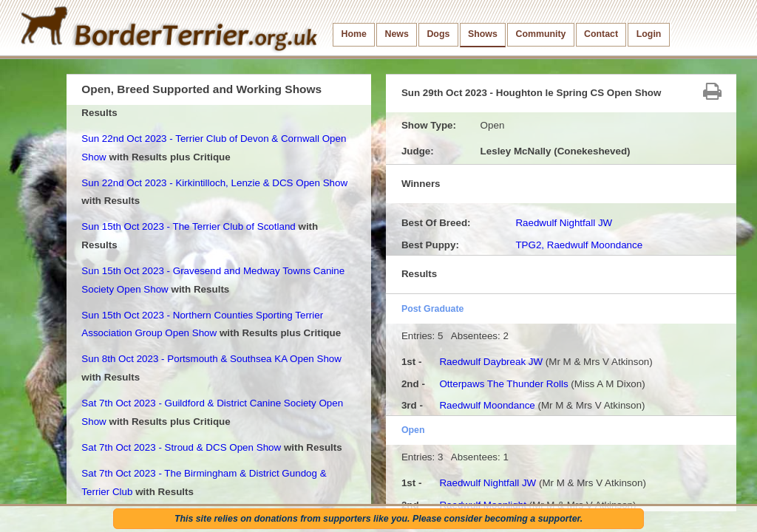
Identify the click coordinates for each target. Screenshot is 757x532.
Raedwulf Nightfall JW (564, 223)
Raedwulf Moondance (487, 405)
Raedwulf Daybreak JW (491, 362)
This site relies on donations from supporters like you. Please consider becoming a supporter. (378, 519)
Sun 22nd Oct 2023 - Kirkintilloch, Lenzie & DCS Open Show (214, 183)
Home (354, 34)
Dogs (438, 34)
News (396, 34)
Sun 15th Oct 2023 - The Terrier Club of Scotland (188, 226)
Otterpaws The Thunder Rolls (503, 384)
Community (540, 34)
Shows (483, 34)
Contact (601, 34)
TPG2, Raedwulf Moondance (579, 245)
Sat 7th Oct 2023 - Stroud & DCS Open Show (181, 447)
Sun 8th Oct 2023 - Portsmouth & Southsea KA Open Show (211, 359)
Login (649, 34)
